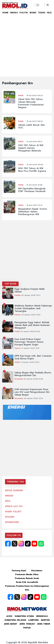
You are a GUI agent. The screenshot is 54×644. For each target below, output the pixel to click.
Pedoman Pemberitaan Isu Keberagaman (27, 586)
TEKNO (42, 13)
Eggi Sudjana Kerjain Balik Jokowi (30, 290)
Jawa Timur (44, 624)
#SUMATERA (12, 522)
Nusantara (19, 379)
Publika (18, 295)
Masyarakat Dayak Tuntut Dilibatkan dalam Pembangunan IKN (33, 212)
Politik (21, 96)
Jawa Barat (11, 624)
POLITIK (24, 13)
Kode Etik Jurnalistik (27, 582)
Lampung (33, 620)
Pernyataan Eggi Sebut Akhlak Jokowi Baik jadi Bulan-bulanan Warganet (32, 325)
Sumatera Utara (24, 616)
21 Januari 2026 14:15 (30, 348)
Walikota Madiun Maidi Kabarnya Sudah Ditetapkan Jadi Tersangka (33, 308)
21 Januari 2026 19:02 (30, 362)
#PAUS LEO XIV (14, 506)
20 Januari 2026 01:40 (30, 331)
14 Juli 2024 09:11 (34, 142)
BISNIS (33, 13)
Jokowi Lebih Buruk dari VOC (32, 126)
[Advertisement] (27, 48)
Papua (27, 628)
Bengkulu (42, 616)
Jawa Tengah (27, 624)
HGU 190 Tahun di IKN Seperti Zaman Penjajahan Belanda (31, 148)
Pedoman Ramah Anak (27, 578)
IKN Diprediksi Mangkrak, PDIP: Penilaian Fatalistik (32, 190)
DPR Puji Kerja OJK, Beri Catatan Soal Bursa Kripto (33, 357)
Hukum (17, 315)
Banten (45, 620)
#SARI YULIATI (13, 512)
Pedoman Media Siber (27, 574)
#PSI (8, 501)
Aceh (9, 616)
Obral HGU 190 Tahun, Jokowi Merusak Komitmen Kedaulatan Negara (31, 103)
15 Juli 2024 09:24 (35, 96)
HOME (5, 13)
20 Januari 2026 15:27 (31, 295)
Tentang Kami (19, 571)
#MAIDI (9, 496)
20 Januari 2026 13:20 (31, 315)
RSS (27, 590)
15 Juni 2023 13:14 (34, 205)
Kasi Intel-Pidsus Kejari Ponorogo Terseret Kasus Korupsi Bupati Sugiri (29, 342)
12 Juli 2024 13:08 (34, 185)
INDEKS (14, 13)
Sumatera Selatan (15, 620)
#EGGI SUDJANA (14, 490)
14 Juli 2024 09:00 (35, 165)
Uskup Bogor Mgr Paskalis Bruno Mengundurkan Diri (33, 374)
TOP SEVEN (10, 284)
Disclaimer (37, 571)
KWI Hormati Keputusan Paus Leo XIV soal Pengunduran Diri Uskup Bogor (32, 392)
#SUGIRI (10, 517)
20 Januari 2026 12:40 (33, 379)
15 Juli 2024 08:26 (35, 121)
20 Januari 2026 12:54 (33, 398)
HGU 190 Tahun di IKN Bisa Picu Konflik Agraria (32, 170)
